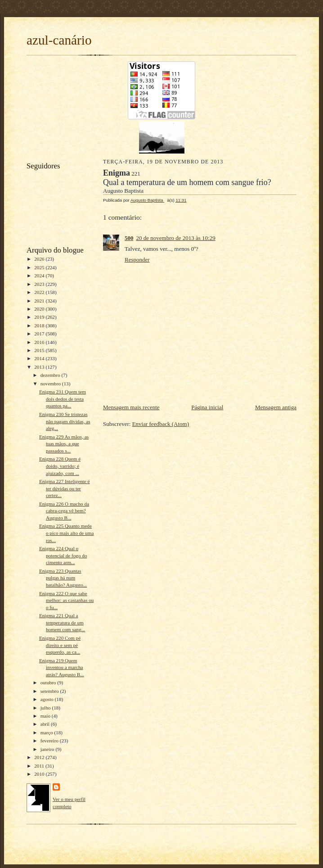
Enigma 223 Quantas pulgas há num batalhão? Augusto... (63, 578)
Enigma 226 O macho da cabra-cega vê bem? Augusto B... (64, 511)
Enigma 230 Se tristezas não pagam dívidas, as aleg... (65, 421)
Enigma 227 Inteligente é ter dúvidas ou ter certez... (65, 488)
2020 (40, 309)
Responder (137, 260)
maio (46, 716)
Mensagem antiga (276, 407)
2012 (40, 757)
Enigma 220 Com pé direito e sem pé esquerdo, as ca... (60, 645)
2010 (40, 774)
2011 (40, 766)
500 (129, 238)
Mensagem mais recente (131, 407)
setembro (50, 691)
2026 (40, 259)
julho (46, 708)
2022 (40, 292)
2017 (40, 334)
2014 (40, 358)
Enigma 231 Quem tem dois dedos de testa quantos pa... (63, 399)
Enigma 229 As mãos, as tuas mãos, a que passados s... (64, 444)
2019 (40, 317)
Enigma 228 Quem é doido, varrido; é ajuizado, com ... (60, 466)
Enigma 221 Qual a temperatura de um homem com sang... (62, 622)
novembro (51, 384)
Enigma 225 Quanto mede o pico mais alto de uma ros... (66, 533)
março (47, 732)
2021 (40, 301)
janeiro (48, 749)
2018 (40, 325)
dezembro (51, 375)
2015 (40, 350)
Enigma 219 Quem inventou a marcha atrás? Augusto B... (62, 667)
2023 (40, 284)
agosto (48, 699)
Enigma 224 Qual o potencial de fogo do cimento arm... (63, 555)
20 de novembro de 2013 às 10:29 (176, 238)
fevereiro (50, 741)
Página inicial (207, 407)
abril (46, 724)
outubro (49, 683)
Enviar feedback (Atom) (161, 424)
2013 (40, 367)
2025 (40, 267)
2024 (40, 276)
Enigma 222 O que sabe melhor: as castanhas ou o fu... (66, 600)
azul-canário (59, 40)
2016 (40, 342)
